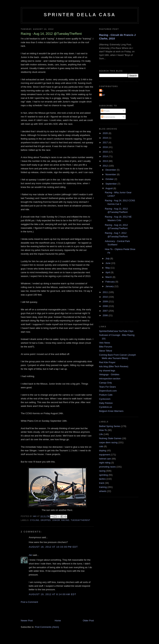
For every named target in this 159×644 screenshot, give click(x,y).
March (109, 277)
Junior (56, 520)
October (110, 179)
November (111, 174)
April (108, 272)
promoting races (107, 467)
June (108, 263)
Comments (108, 117)
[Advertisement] (62, 611)
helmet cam (105, 459)
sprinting (104, 475)
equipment (105, 455)
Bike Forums (106, 347)
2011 (106, 292)
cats (101, 446)
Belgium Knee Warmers (111, 411)
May (108, 268)
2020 (106, 133)
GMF (103, 95)
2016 (106, 147)
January (110, 286)
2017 (106, 142)
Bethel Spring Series (110, 426)
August (109, 188)
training (103, 487)
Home (58, 621)
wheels (103, 491)
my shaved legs (107, 371)
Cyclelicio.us (106, 407)
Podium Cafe (106, 395)
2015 (106, 152)
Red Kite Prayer (107, 362)
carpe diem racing (108, 442)
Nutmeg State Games (110, 438)
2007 (106, 311)
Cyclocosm (105, 399)
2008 (106, 306)
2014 (106, 156)
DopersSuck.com (108, 391)
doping (103, 450)
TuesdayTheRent (81, 520)
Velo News (105, 343)
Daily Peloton (106, 403)
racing (65, 520)
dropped (46, 520)
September (111, 184)
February (110, 282)
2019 (106, 138)
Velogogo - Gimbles (109, 374)
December (111, 170)
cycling (35, 520)
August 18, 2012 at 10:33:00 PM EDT (53, 547)
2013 (106, 161)
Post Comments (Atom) (47, 627)
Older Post (88, 621)
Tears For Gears (108, 387)
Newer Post (27, 621)
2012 (106, 166)
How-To (103, 430)
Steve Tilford (106, 351)
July (108, 258)
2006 (106, 315)
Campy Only (106, 383)
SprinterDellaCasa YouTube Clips (116, 331)
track (102, 483)
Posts (105, 111)
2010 (106, 297)
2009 (106, 301)
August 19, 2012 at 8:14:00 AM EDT (53, 594)
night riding (105, 463)
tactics (102, 479)
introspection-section (110, 379)
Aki (30, 555)
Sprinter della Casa (80, 15)
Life (101, 434)
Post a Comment (29, 602)
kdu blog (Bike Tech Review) (114, 366)
